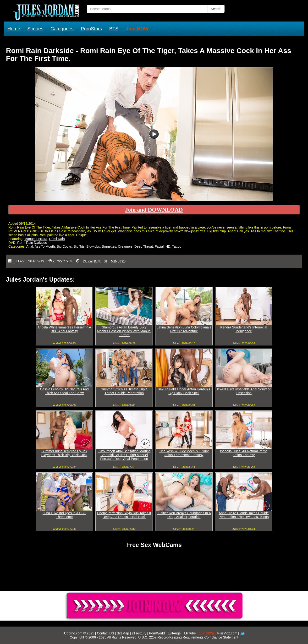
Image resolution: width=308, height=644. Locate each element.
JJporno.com (73, 633)
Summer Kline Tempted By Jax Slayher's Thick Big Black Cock (64, 453)
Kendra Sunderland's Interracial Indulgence (244, 329)
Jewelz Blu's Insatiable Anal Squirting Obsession (244, 391)
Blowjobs (93, 246)
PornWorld (157, 633)
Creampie (125, 246)
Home (14, 29)
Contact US (105, 633)
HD (168, 246)
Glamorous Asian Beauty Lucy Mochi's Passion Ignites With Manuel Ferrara (124, 331)
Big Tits (79, 246)
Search (216, 9)
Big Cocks (64, 246)
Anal (30, 246)
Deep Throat (144, 246)
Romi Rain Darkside (32, 243)
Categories (62, 29)
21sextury (139, 633)
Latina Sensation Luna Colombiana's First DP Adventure (184, 329)
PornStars (91, 29)
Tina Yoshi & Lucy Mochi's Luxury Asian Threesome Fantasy (184, 453)
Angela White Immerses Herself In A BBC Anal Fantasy (64, 329)
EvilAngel (174, 633)
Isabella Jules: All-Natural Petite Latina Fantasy (244, 453)
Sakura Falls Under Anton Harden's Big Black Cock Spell (184, 391)
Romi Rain (57, 239)
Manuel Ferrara (36, 239)
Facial (159, 246)
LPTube (190, 633)
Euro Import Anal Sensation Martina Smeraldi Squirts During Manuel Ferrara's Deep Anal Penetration (124, 455)
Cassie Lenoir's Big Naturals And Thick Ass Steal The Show (64, 391)
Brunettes (109, 246)
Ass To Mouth (45, 246)
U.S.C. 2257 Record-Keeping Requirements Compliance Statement (188, 637)
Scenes (35, 29)
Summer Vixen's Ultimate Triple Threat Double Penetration (124, 391)
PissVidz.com (227, 633)
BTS (114, 29)
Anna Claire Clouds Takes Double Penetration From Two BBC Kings (244, 515)
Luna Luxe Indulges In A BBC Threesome (64, 515)
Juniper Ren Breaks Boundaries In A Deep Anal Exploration (184, 515)
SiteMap (123, 633)
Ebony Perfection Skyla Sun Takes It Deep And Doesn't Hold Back (124, 515)
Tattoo (177, 246)
